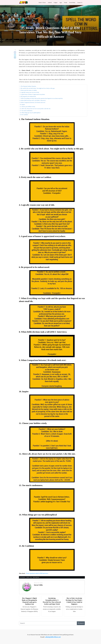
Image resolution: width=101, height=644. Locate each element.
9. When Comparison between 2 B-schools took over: (33, 102)
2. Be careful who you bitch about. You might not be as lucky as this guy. (37, 88)
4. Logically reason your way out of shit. (29, 92)
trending (36, 577)
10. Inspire (22, 105)
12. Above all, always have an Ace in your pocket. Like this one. (35, 109)
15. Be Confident (24, 115)
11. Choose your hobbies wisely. (27, 107)
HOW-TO (29, 577)
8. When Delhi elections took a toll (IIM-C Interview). (33, 100)
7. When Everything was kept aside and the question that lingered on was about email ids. (41, 98)
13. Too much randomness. (26, 111)
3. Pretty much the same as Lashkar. (28, 90)
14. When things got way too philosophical (30, 113)
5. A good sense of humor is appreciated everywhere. (32, 94)
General (23, 577)
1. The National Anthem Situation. (28, 86)
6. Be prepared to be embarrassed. (28, 96)
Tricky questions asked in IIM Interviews (37, 573)
